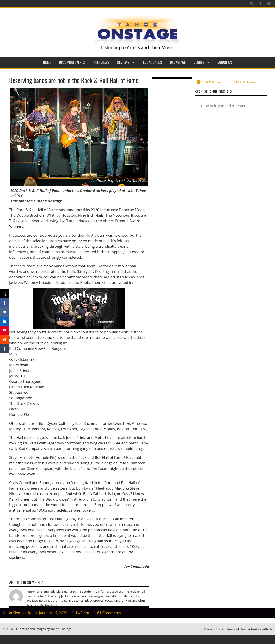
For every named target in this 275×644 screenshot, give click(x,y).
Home (47, 62)
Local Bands (153, 62)
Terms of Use (236, 629)
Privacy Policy (213, 629)
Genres (202, 62)
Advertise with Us (260, 629)
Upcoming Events (72, 62)
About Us (225, 62)
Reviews (126, 62)
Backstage (178, 62)
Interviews (101, 62)
